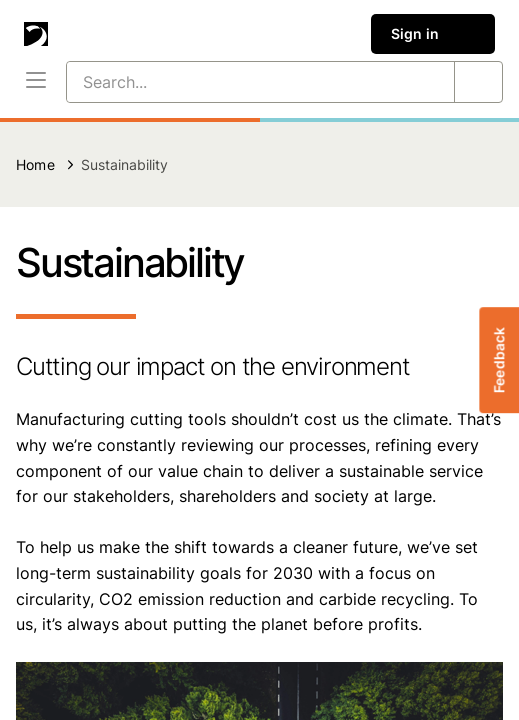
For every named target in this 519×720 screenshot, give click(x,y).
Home (35, 164)
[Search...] (236, 82)
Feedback (498, 360)
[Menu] (36, 82)
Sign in (433, 34)
